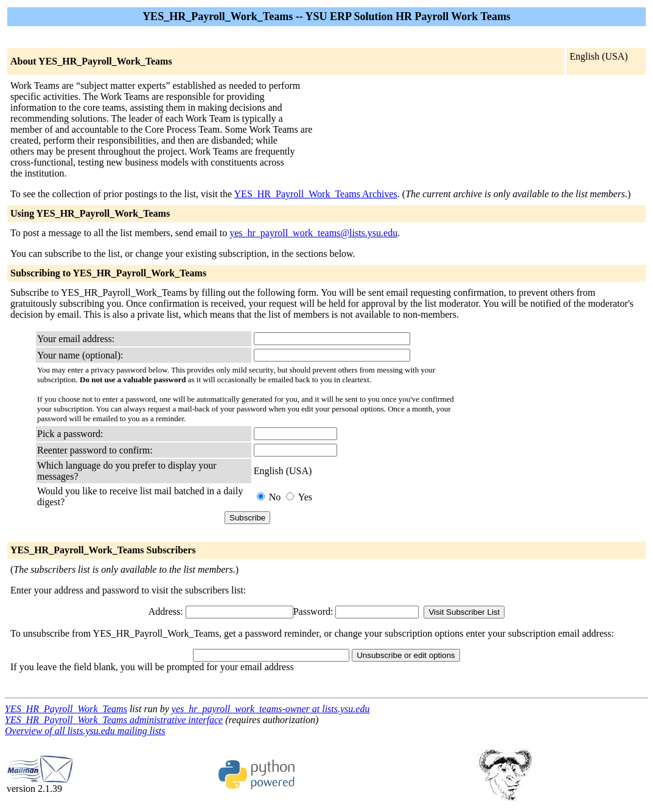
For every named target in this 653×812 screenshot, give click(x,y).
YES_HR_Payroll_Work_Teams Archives (316, 194)
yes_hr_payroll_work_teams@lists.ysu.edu (313, 233)
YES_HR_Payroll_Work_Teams (66, 709)
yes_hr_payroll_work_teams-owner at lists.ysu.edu (271, 709)
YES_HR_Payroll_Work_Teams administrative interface (114, 720)
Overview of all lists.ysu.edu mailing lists (85, 731)
